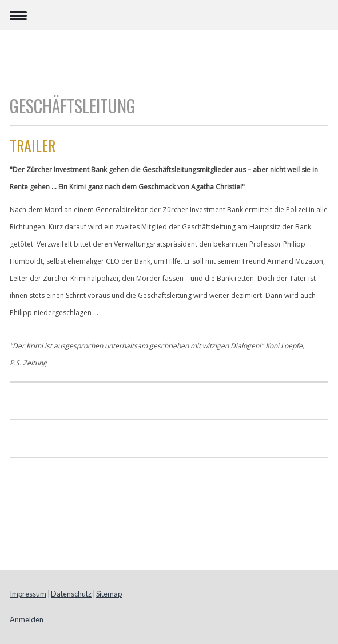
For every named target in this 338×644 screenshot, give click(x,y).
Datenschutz (71, 594)
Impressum (28, 594)
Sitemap (109, 594)
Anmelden (27, 619)
